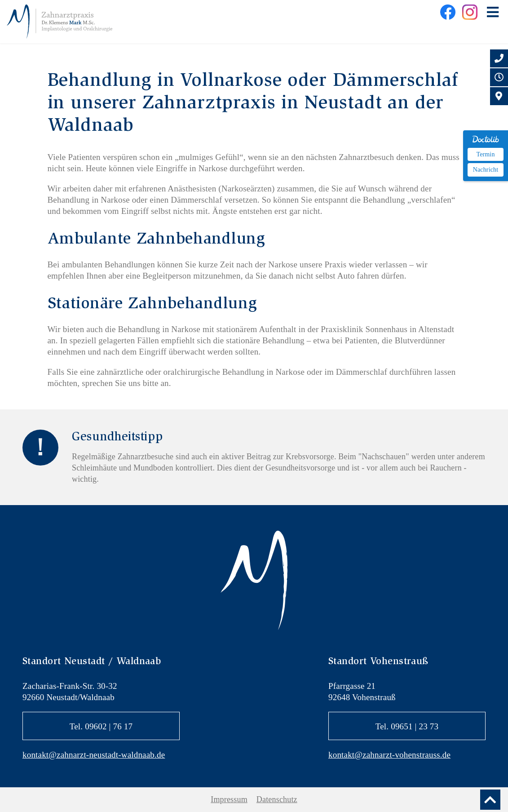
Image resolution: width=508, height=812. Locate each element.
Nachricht (486, 170)
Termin (485, 154)
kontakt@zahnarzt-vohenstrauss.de (389, 755)
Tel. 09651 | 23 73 (407, 726)
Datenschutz (277, 799)
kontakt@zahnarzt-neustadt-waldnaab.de (94, 755)
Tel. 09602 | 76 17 (101, 726)
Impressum (229, 799)
